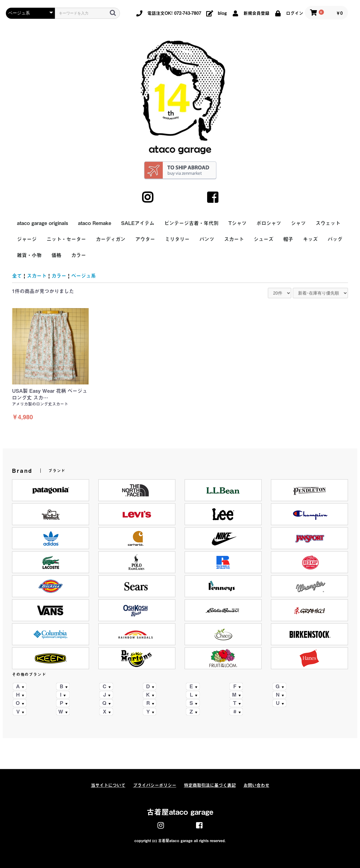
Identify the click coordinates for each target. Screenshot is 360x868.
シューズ (264, 239)
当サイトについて (108, 785)
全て (17, 276)
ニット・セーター (66, 239)
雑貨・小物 (29, 255)
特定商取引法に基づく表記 (210, 785)
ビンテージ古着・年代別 (191, 223)
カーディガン (111, 239)
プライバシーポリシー (155, 785)
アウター (145, 239)
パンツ (207, 239)
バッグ (335, 239)
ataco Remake (95, 223)
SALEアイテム (138, 223)
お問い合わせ (256, 785)
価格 (56, 255)
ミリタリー (177, 239)
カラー (79, 255)
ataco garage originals (43, 223)
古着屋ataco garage (180, 812)
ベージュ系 (84, 276)
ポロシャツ (269, 223)
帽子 (288, 239)
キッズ (310, 239)
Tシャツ (237, 223)
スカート (234, 239)
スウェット (328, 223)
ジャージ (27, 239)
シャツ (298, 223)
